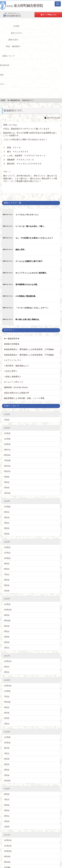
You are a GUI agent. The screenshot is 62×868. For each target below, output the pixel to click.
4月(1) (7, 523)
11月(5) (7, 691)
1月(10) (7, 493)
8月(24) (7, 455)
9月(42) (7, 856)
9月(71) (7, 450)
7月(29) (7, 460)
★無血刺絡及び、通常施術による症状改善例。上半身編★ (29, 349)
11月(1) (7, 553)
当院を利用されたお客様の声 (16, 393)
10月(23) (8, 851)
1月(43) (7, 781)
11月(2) (7, 604)
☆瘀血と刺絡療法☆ (13, 377)
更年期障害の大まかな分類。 (27, 285)
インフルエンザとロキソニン (27, 215)
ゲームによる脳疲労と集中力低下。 (30, 261)
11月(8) (7, 439)
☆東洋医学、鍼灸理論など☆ (16, 366)
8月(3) (7, 748)
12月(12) (8, 686)
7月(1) (7, 574)
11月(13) (8, 846)
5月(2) (7, 707)
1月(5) (7, 420)
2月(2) (7, 718)
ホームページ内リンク (14, 382)
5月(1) (7, 631)
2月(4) (7, 487)
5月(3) (7, 517)
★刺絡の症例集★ (12, 344)
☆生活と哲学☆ (11, 371)
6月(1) (7, 512)
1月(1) (7, 648)
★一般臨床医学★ (12, 339)
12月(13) (8, 840)
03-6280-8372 (24, 15)
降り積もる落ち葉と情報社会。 (28, 319)
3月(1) (7, 672)
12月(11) (8, 661)
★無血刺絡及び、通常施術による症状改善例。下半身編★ (29, 355)
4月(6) (7, 477)
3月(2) (7, 482)
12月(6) (7, 507)
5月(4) (7, 585)
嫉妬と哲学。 (21, 250)
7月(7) (7, 799)
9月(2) (7, 564)
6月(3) (7, 580)
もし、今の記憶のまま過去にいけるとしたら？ (34, 238)
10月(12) (8, 610)
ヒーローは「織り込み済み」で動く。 (31, 226)
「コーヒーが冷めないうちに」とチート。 (33, 308)
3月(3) (7, 528)
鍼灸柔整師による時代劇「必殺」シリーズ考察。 (25, 398)
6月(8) (7, 805)
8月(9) (7, 794)
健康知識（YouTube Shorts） (17, 387)
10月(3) (7, 444)
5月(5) (7, 810)
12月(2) (7, 547)
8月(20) (7, 620)
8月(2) (7, 569)
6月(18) (7, 702)
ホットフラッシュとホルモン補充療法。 (32, 273)
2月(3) (7, 534)
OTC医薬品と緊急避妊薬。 (26, 296)
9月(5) (7, 615)
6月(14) (7, 466)
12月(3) (7, 433)
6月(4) (7, 759)
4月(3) (7, 713)
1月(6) (7, 827)
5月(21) (7, 471)
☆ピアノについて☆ (14, 360)
